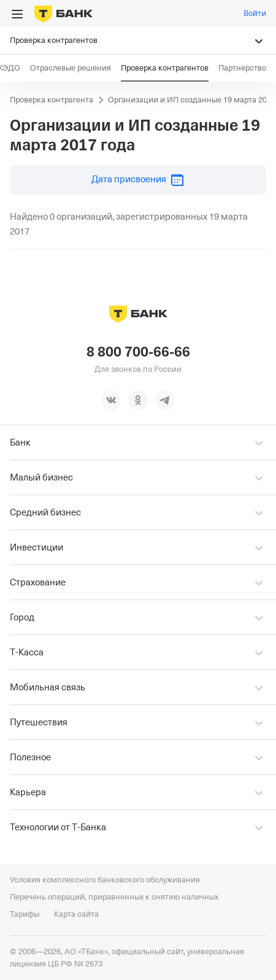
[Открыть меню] (17, 14)
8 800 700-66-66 (138, 352)
